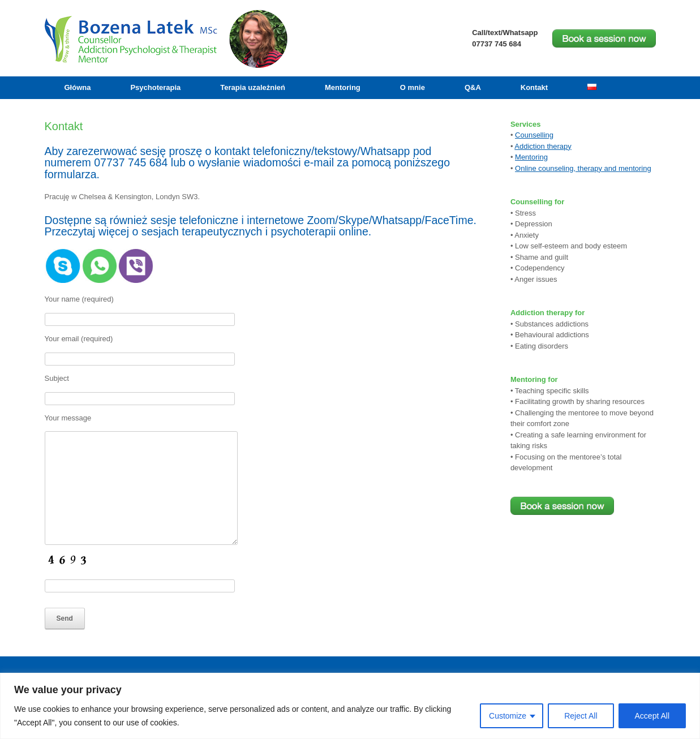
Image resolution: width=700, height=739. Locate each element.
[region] (350, 706)
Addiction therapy (543, 146)
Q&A (473, 87)
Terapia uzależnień (253, 87)
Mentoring (343, 87)
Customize (508, 716)
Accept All (652, 716)
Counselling (534, 135)
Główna (78, 87)
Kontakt (534, 87)
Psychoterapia (155, 87)
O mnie (413, 87)
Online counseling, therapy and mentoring (583, 168)
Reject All (581, 716)
